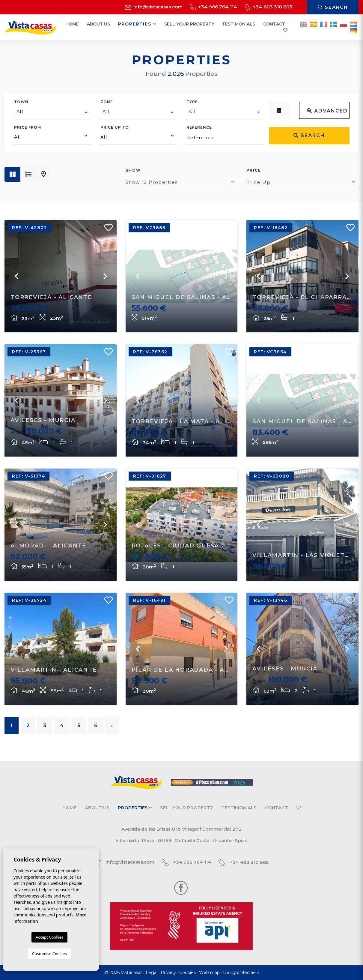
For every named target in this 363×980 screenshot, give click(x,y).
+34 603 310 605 (268, 7)
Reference (199, 127)
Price (254, 170)
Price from (28, 127)
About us (98, 24)
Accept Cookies (49, 937)
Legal (152, 973)
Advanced (327, 111)
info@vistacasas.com (154, 7)
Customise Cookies (49, 954)
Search (333, 7)
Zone (107, 102)
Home (72, 24)
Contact (274, 24)
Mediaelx (249, 973)
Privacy (168, 973)
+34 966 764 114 (213, 7)
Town (21, 102)
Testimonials (239, 24)
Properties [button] (137, 24)
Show (133, 170)
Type (192, 102)
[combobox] (52, 112)
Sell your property (189, 24)
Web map (209, 973)
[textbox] (52, 112)
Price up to (115, 127)
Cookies (187, 973)
